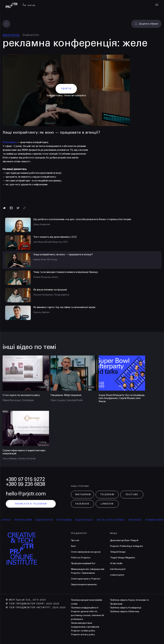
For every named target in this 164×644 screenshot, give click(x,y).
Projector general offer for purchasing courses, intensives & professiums (87, 615)
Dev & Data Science (113, 520)
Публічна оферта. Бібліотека (125, 611)
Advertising (11, 35)
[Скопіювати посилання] (24, 208)
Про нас (75, 540)
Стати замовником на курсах (86, 552)
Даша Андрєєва (42, 224)
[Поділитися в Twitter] (18, 208)
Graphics (137, 520)
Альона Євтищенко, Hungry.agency (51, 295)
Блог (73, 546)
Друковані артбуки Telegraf (124, 540)
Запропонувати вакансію (84, 584)
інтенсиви (66, 520)
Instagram (83, 494)
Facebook (82, 504)
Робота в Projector (81, 558)
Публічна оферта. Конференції (126, 608)
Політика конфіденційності (85, 608)
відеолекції (87, 520)
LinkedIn (107, 504)
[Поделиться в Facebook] (11, 208)
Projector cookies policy (83, 631)
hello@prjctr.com (26, 494)
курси (8, 520)
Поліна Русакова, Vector (46, 277)
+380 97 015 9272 (25, 479)
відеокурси (46, 520)
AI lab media (116, 563)
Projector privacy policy (83, 634)
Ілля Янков (39, 242)
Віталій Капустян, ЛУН (56, 242)
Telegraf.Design (118, 552)
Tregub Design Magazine (123, 558)
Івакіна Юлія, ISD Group (45, 260)
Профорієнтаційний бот (83, 563)
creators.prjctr (117, 575)
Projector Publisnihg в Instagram (127, 546)
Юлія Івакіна (10, 142)
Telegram (107, 494)
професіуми (25, 520)
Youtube (132, 494)
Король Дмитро (41, 312)
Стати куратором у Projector (86, 579)
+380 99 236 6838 (25, 484)
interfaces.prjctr (118, 569)
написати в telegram (31, 504)
